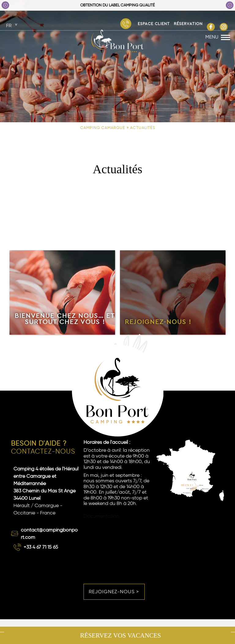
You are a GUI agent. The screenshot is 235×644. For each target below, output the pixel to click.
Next (230, 5)
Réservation (188, 24)
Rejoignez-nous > (114, 592)
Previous (5, 5)
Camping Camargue (103, 128)
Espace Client (154, 24)
